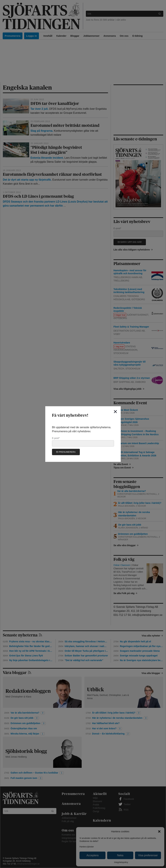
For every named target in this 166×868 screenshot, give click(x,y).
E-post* (83, 442)
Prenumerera (66, 452)
